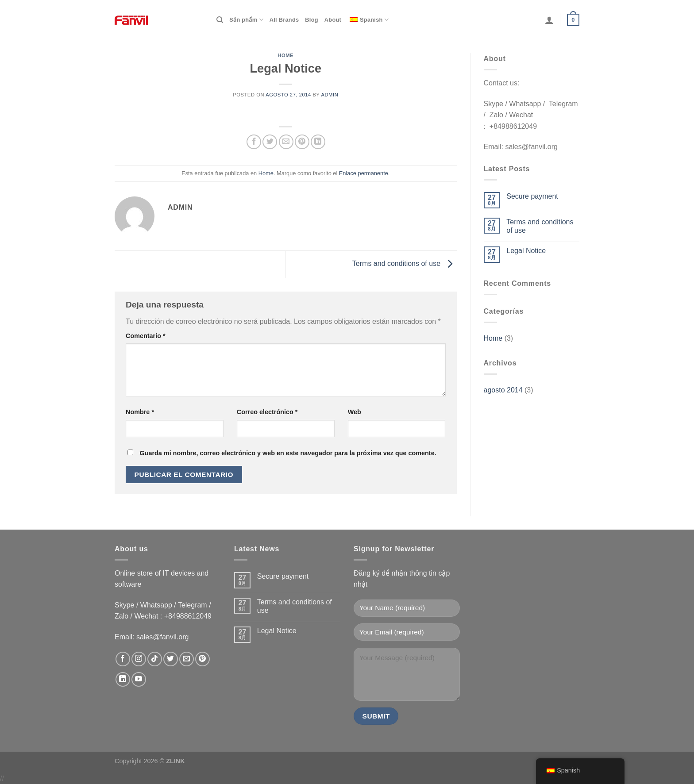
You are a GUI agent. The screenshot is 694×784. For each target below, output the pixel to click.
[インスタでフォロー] (139, 659)
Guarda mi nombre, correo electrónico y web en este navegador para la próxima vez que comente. (288, 453)
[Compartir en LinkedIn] (318, 142)
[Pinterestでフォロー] (202, 659)
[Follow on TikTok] (155, 659)
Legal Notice (526, 251)
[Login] (549, 20)
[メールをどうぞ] (187, 659)
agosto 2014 (503, 390)
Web (355, 412)
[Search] (220, 20)
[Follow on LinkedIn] (123, 679)
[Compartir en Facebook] (254, 142)
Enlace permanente (364, 173)
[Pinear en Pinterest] (302, 142)
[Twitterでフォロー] (171, 659)
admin (330, 95)
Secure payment (532, 196)
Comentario (146, 336)
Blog (311, 20)
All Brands (284, 20)
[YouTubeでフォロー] (139, 679)
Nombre (140, 412)
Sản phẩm (246, 20)
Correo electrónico (267, 412)
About (333, 20)
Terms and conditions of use (405, 263)
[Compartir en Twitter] (270, 142)
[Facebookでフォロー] (123, 659)
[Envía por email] (286, 142)
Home (285, 55)
